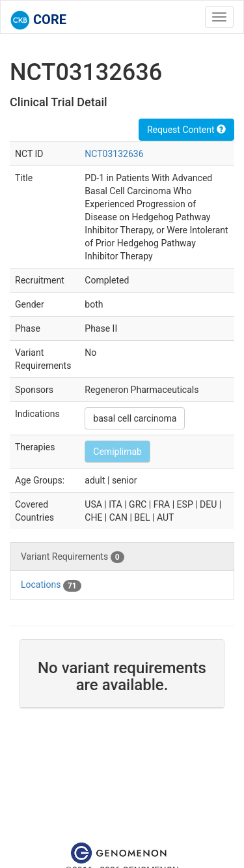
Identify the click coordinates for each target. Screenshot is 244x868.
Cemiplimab (117, 452)
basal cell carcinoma (135, 418)
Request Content (186, 130)
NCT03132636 (114, 154)
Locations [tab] (51, 585)
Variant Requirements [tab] (73, 557)
